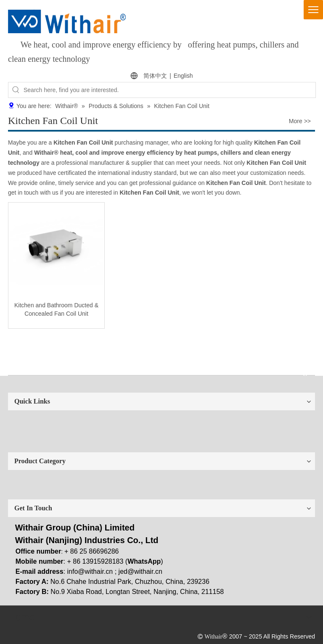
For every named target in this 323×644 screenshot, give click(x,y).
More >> (300, 121)
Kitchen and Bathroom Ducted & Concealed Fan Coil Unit (56, 309)
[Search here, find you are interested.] (169, 90)
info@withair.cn (90, 571)
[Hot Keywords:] (16, 90)
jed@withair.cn (140, 571)
